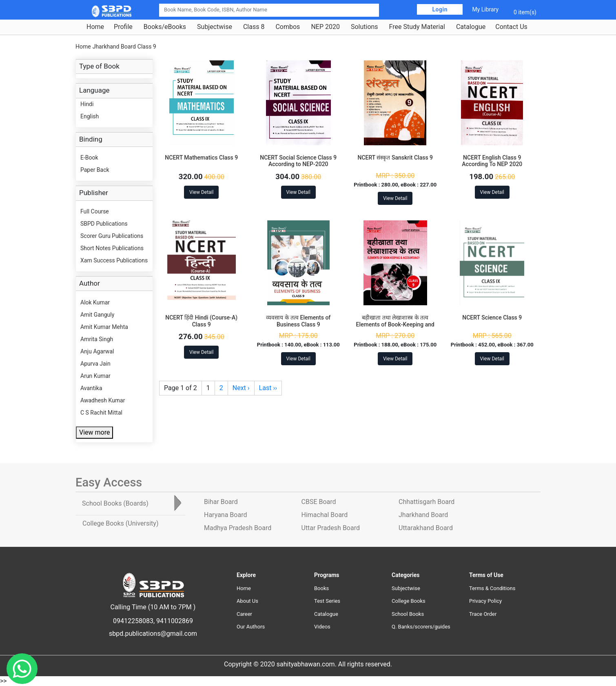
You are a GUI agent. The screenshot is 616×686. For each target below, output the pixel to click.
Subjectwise (215, 27)
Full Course (95, 211)
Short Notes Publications (112, 248)
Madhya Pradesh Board (238, 528)
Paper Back (95, 170)
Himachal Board (325, 515)
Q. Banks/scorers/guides (421, 627)
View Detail (201, 192)
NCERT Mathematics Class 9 (201, 158)
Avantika (91, 388)
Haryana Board (225, 515)
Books (321, 588)
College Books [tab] (120, 523)
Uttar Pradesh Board (331, 528)
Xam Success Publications (114, 260)
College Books (409, 601)
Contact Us (511, 27)
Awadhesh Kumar (103, 400)
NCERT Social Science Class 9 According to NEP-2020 (298, 161)
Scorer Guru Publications (112, 236)
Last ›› (268, 388)
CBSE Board (319, 502)
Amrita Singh (97, 339)
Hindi (87, 104)
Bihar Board (221, 502)
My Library (485, 9)
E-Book (89, 158)
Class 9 (147, 47)
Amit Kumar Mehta (104, 327)
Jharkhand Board (114, 47)
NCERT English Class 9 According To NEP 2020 (492, 161)
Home (95, 27)
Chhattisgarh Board (427, 502)
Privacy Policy (485, 601)
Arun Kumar (95, 376)
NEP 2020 (325, 27)
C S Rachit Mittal (101, 413)
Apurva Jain (95, 364)
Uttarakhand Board (426, 528)
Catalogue (471, 27)
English (90, 116)
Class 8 (254, 27)
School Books (408, 614)
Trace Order (483, 614)
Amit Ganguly (97, 315)
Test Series (327, 601)
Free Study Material (417, 27)
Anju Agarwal (97, 351)
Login (440, 9)
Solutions (365, 27)
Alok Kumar (95, 302)
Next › (241, 388)
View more (94, 432)
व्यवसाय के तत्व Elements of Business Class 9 (298, 321)
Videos (322, 627)
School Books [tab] (115, 503)
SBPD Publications (104, 224)
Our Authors (251, 627)
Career (244, 614)
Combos (288, 27)
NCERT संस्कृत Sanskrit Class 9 (395, 158)
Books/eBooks (165, 27)
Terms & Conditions (492, 588)
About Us (247, 601)
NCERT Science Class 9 (492, 317)
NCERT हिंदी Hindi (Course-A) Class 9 (201, 321)
